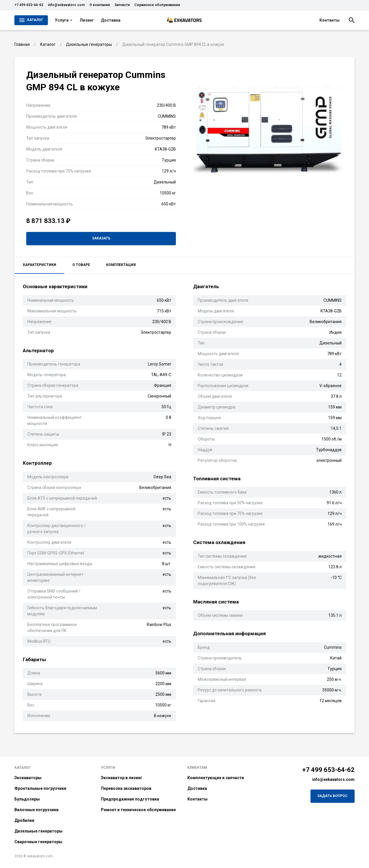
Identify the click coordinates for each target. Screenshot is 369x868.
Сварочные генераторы (38, 842)
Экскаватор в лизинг (122, 778)
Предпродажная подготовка (130, 799)
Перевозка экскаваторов (126, 788)
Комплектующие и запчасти (216, 778)
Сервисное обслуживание (157, 5)
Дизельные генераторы (38, 831)
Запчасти (122, 5)
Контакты (330, 20)
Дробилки (24, 820)
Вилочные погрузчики (36, 810)
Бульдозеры (27, 799)
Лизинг (87, 20)
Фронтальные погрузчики (40, 788)
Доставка (111, 20)
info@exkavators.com (66, 5)
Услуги (64, 20)
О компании (100, 5)
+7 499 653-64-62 (29, 5)
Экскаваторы (28, 778)
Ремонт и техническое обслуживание (138, 810)
